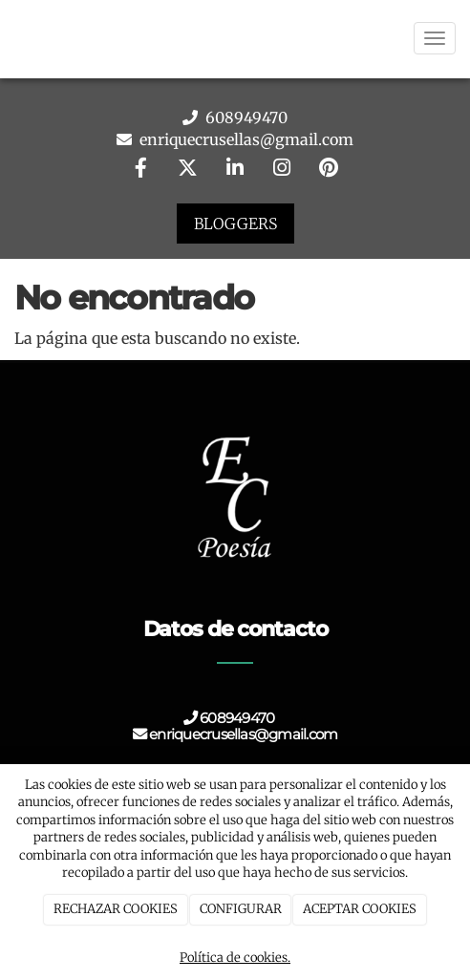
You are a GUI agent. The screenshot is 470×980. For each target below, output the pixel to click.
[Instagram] (282, 170)
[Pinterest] (329, 170)
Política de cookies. (235, 958)
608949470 (245, 117)
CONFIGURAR (241, 909)
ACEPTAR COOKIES (360, 909)
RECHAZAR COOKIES (116, 909)
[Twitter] (188, 170)
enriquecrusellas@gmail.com (245, 139)
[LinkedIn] (235, 170)
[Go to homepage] (10, 38)
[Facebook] (141, 170)
